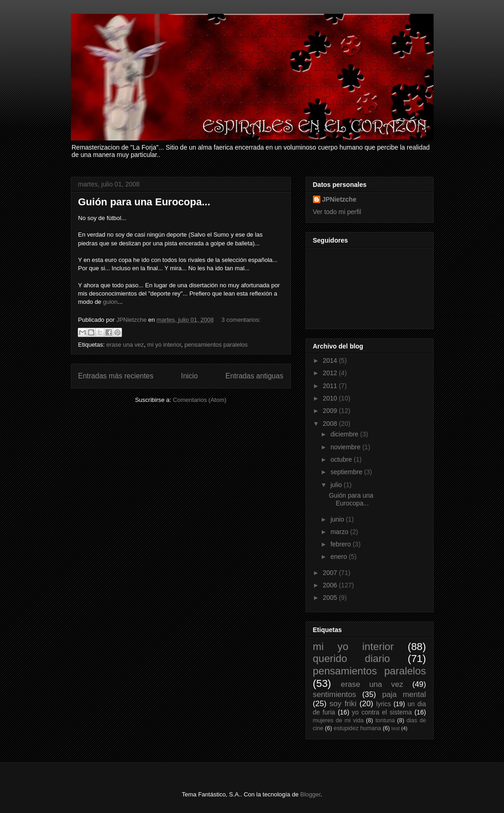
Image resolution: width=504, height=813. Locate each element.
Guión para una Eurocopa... (144, 202)
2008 (331, 424)
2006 (331, 585)
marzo (340, 532)
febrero (342, 544)
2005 (331, 598)
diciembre (345, 434)
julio (337, 485)
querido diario (352, 659)
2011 (331, 386)
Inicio (189, 376)
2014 (331, 360)
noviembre (346, 447)
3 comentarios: (241, 320)
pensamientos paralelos (216, 345)
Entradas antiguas (255, 376)
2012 (331, 373)
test (395, 728)
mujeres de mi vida (339, 720)
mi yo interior (164, 345)
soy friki (343, 704)
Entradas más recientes (116, 376)
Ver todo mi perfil (337, 212)
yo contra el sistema (382, 712)
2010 (331, 398)
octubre (342, 459)
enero (340, 557)
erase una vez (125, 345)
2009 (331, 411)
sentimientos (335, 694)
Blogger (310, 794)
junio (338, 519)
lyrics (383, 704)
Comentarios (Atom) (200, 400)
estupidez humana (357, 728)
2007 (331, 573)
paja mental (404, 694)
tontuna (385, 720)
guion (110, 302)
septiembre (347, 472)
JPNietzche (339, 199)
